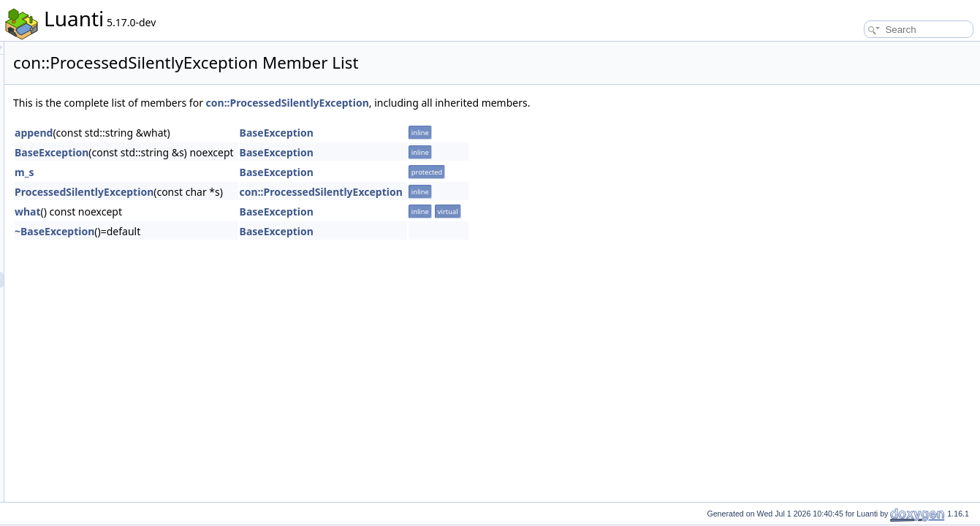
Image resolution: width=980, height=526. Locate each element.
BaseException (459, 133)
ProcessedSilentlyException (267, 192)
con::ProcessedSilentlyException (470, 103)
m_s (207, 172)
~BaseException (237, 231)
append (216, 133)
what (210, 211)
